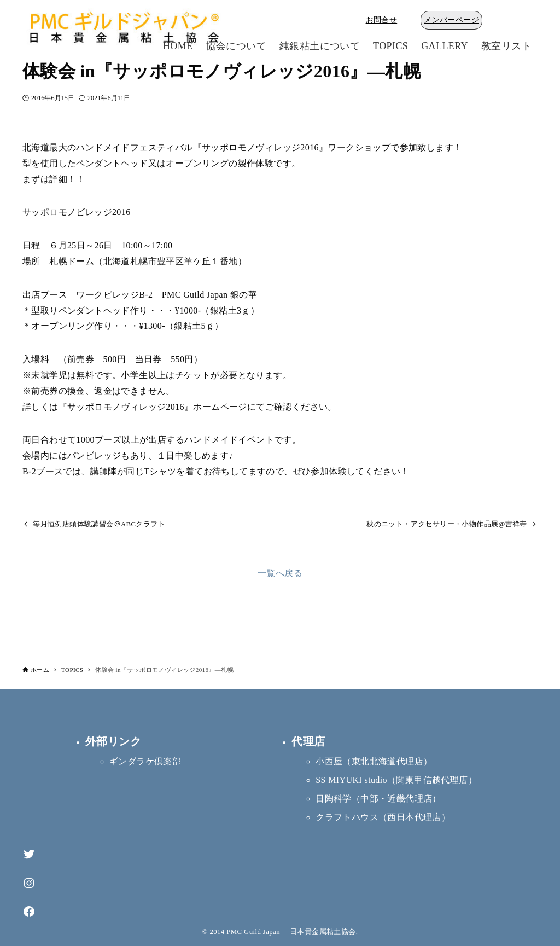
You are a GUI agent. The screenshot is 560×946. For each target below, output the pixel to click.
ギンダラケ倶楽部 (145, 761)
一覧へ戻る (280, 573)
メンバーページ (451, 20)
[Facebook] (29, 912)
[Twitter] (29, 854)
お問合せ (382, 20)
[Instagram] (29, 883)
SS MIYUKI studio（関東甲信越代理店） (396, 780)
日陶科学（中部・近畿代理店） (378, 799)
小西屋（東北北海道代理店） (374, 761)
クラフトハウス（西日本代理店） (383, 817)
